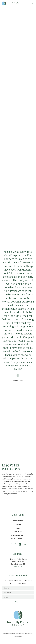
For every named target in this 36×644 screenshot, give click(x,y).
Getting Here (18, 521)
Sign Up (18, 602)
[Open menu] (33, 3)
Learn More (18, 216)
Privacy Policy (18, 637)
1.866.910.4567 (18, 567)
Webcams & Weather (18, 535)
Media (18, 528)
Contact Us (18, 532)
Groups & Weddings (18, 539)
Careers (18, 525)
